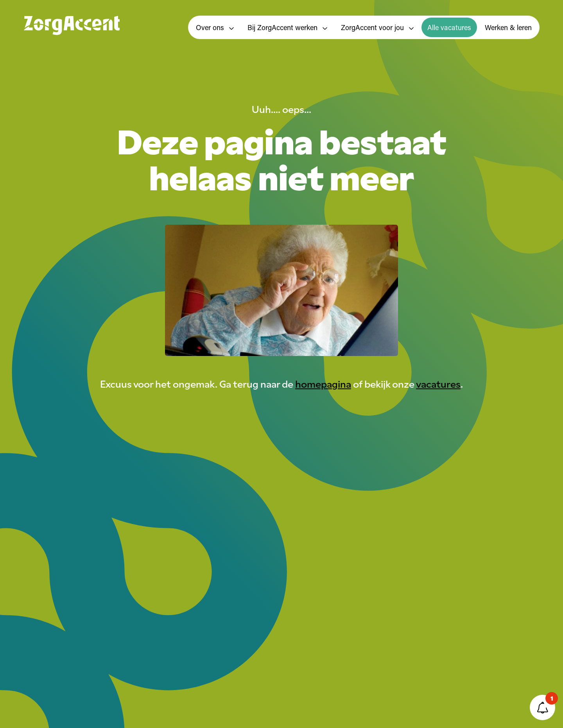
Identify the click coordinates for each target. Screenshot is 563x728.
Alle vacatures (449, 27)
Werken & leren (508, 27)
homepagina (323, 383)
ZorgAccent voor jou (377, 27)
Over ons (215, 27)
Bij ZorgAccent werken (287, 27)
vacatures (438, 383)
